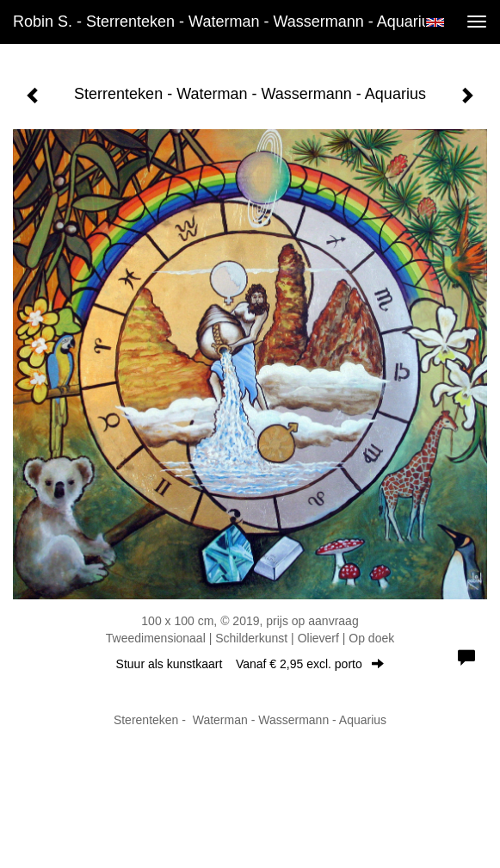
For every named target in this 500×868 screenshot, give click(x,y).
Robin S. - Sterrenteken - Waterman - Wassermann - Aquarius (225, 22)
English (435, 22)
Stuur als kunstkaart (250, 664)
